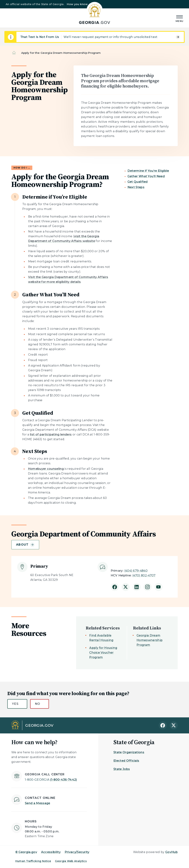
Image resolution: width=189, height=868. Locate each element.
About (25, 545)
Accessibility (51, 852)
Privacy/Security (77, 852)
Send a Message (37, 803)
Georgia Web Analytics (71, 861)
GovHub (171, 852)
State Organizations (129, 752)
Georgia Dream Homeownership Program (150, 640)
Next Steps (136, 187)
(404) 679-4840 (136, 571)
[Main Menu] (180, 18)
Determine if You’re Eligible (148, 171)
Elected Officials (126, 761)
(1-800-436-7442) (51, 780)
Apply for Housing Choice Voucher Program (103, 653)
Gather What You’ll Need (146, 176)
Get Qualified (138, 182)
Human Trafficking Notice (33, 861)
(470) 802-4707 (144, 575)
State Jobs (122, 769)
